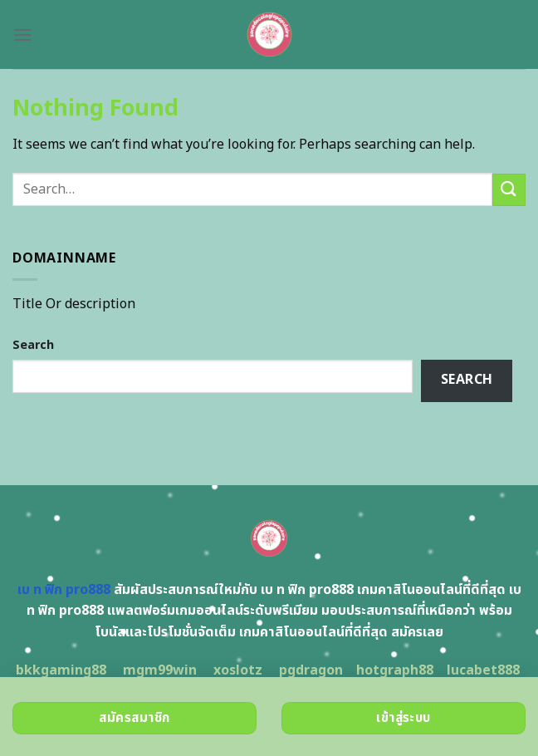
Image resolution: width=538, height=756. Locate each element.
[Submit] (509, 190)
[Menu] (22, 34)
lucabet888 (483, 670)
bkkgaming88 (61, 670)
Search (33, 345)
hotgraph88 (395, 670)
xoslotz (238, 670)
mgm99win (160, 670)
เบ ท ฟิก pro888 (64, 590)
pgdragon (311, 670)
